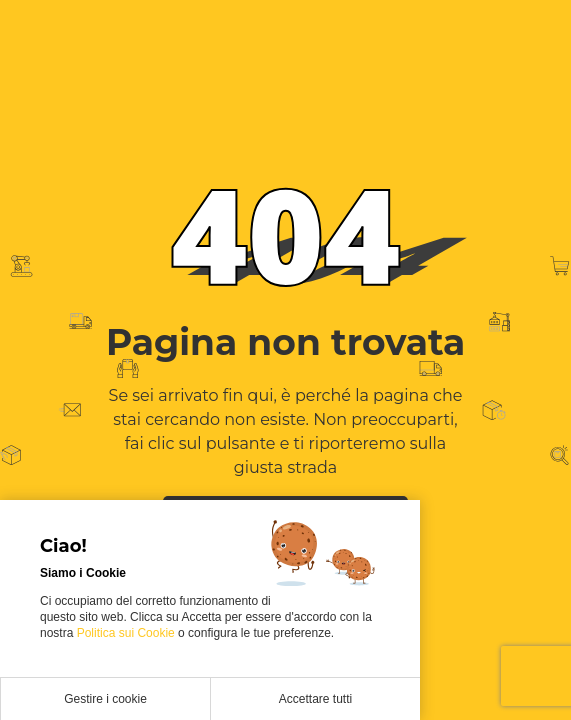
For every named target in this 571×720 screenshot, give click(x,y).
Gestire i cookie (105, 699)
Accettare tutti (315, 699)
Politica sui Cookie (127, 633)
